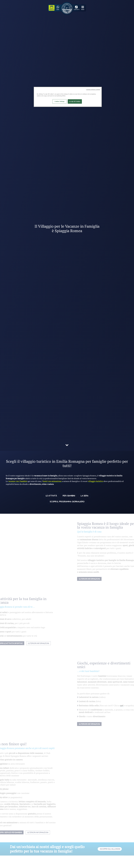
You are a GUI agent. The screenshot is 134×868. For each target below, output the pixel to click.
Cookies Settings (59, 101)
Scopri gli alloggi (110, 849)
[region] (68, 97)
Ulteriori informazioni (93, 579)
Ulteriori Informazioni (35, 644)
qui (126, 706)
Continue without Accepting (93, 90)
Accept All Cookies (75, 101)
